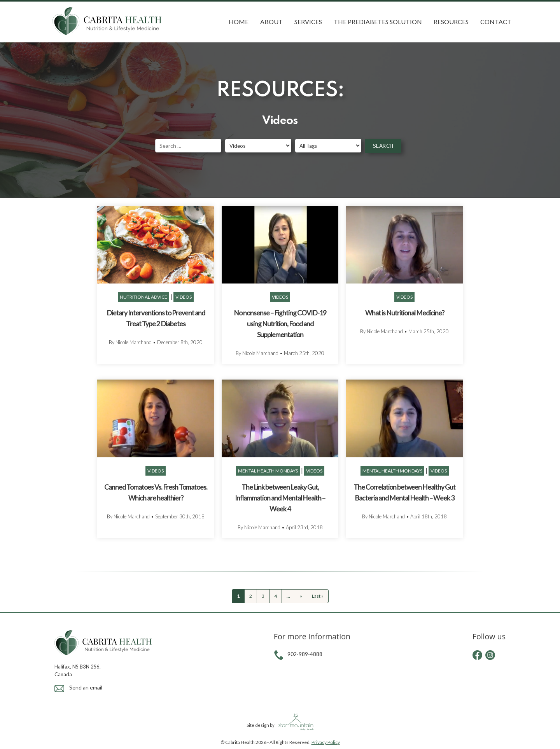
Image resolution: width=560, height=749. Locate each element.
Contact (496, 22)
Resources (451, 22)
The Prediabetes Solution (378, 22)
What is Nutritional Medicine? (405, 313)
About (271, 22)
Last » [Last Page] (318, 596)
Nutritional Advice (143, 297)
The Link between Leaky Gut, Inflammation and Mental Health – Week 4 (280, 498)
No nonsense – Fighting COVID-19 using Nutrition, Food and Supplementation (280, 324)
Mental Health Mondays (268, 471)
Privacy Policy (326, 742)
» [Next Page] (301, 596)
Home (239, 22)
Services (308, 22)
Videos (184, 297)
